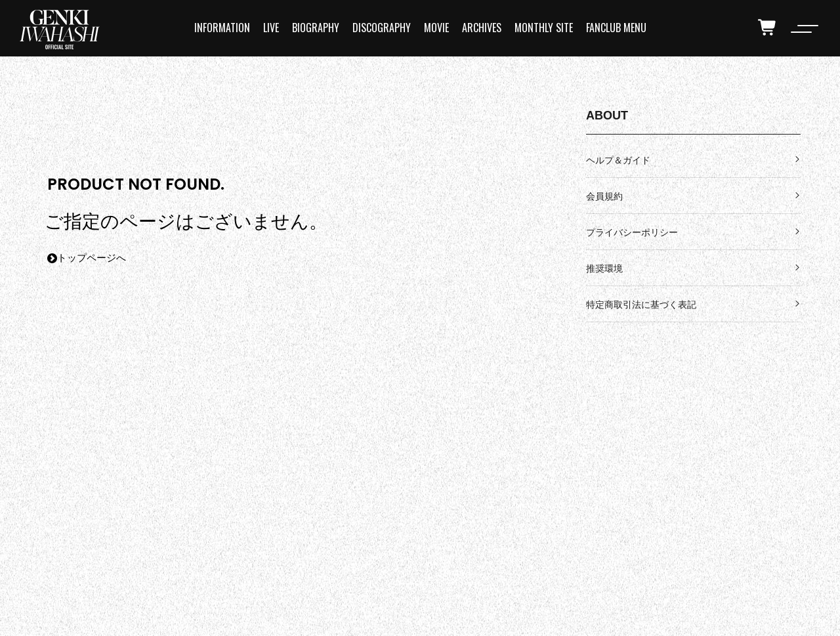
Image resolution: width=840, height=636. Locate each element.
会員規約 (604, 196)
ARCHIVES (482, 28)
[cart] (768, 28)
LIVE (271, 28)
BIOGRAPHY (316, 28)
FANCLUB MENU (616, 28)
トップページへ (87, 258)
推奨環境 (604, 268)
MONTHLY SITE (544, 28)
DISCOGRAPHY (382, 28)
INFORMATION (222, 28)
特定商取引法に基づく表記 (641, 305)
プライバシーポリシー (632, 232)
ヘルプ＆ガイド (618, 160)
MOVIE (436, 28)
